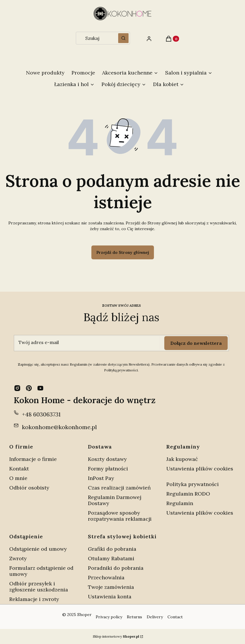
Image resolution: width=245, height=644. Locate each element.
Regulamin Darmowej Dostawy (115, 500)
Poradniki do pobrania (116, 568)
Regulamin (180, 503)
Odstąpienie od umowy (38, 549)
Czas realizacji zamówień (119, 488)
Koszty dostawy (107, 459)
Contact (175, 617)
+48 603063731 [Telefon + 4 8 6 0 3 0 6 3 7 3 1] (41, 414)
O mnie (18, 478)
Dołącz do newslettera (196, 343)
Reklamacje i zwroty (34, 599)
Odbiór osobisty (29, 488)
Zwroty (18, 558)
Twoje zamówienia (111, 587)
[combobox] (95, 38)
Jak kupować (182, 459)
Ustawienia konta (110, 596)
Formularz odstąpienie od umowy (41, 571)
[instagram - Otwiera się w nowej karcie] (17, 388)
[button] (123, 38)
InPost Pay (101, 478)
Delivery (155, 617)
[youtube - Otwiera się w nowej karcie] (40, 388)
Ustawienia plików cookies (200, 469)
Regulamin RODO (188, 494)
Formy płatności (108, 469)
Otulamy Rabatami (111, 558)
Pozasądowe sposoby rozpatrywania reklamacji (120, 516)
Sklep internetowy (116, 636)
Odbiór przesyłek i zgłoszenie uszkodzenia (39, 587)
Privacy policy (109, 617)
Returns (134, 617)
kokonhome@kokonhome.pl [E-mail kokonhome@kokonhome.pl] (59, 427)
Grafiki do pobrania (112, 549)
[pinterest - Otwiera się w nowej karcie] (29, 388)
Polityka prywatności (193, 484)
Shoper (84, 615)
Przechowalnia (106, 577)
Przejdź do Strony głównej (123, 252)
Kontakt (19, 469)
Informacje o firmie (33, 459)
